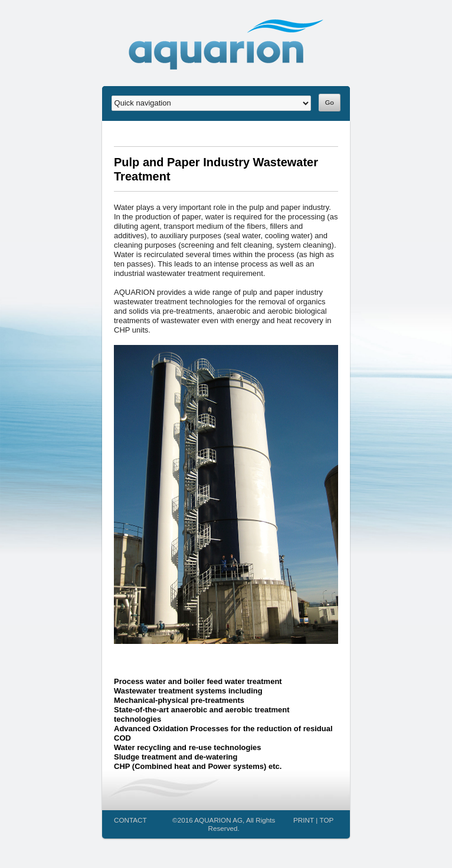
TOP (327, 820)
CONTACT (130, 820)
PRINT (304, 820)
